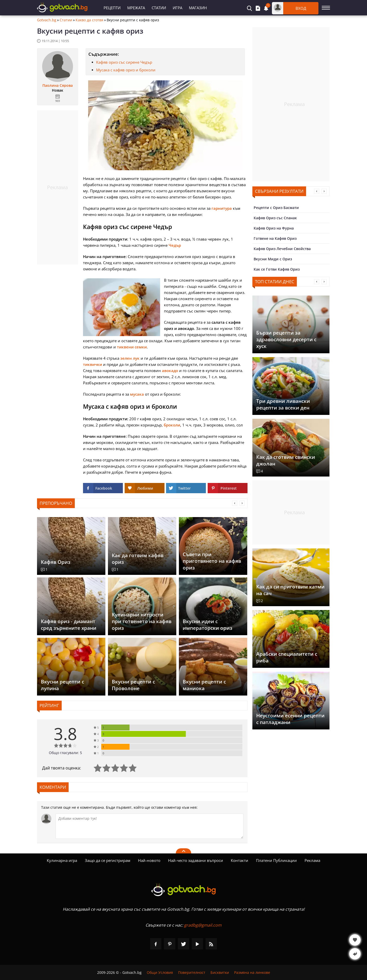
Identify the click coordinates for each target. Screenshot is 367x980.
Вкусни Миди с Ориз (273, 259)
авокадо (170, 370)
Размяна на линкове (252, 972)
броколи (172, 425)
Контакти (240, 860)
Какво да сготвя (89, 20)
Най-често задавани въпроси (196, 860)
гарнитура (222, 208)
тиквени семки (132, 347)
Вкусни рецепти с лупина (62, 685)
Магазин (198, 8)
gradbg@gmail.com (203, 925)
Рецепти (112, 8)
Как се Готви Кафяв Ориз (277, 269)
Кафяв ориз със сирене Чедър (124, 62)
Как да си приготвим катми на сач (290, 590)
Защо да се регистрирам (108, 860)
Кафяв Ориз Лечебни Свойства (282, 249)
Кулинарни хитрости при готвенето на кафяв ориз (142, 621)
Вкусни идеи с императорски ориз (208, 625)
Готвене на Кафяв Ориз (275, 238)
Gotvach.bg (47, 20)
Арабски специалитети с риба (287, 657)
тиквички (93, 364)
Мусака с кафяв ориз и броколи (126, 70)
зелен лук (130, 358)
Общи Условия (160, 972)
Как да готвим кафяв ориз (138, 559)
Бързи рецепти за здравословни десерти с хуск (286, 339)
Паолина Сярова (58, 85)
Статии (159, 8)
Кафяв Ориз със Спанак (275, 218)
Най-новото (149, 860)
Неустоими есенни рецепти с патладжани (290, 719)
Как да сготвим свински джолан (286, 460)
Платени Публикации (276, 860)
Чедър (175, 245)
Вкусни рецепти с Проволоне (133, 685)
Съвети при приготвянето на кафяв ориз (212, 561)
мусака (137, 394)
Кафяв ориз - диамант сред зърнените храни (69, 625)
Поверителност (192, 972)
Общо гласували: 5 (65, 753)
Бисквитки (220, 972)
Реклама (312, 860)
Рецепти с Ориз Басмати (276, 208)
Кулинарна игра (62, 860)
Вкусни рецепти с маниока (204, 685)
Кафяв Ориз (56, 562)
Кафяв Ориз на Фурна (274, 228)
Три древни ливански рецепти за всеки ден (283, 404)
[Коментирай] (149, 826)
